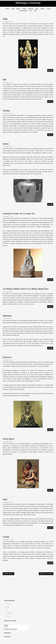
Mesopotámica (23, 11)
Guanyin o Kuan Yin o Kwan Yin (19, 214)
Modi (8, 607)
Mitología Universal (28, 3)
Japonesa (31, 9)
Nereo (6, 144)
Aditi (5, 499)
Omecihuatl (10, 613)
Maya (37, 9)
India (35, 11)
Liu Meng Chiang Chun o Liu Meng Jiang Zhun (26, 289)
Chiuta (6, 537)
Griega (24, 9)
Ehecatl (9, 604)
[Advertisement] (15, 588)
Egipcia (18, 9)
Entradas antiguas (8, 574)
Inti (8, 610)
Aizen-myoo (9, 439)
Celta (13, 9)
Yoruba (49, 9)
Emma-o (7, 357)
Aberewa (7, 316)
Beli (5, 80)
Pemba (6, 111)
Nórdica (42, 9)
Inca (31, 11)
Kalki (5, 19)
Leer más (50, 70)
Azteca (7, 9)
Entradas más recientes (46, 574)
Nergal (8, 616)
